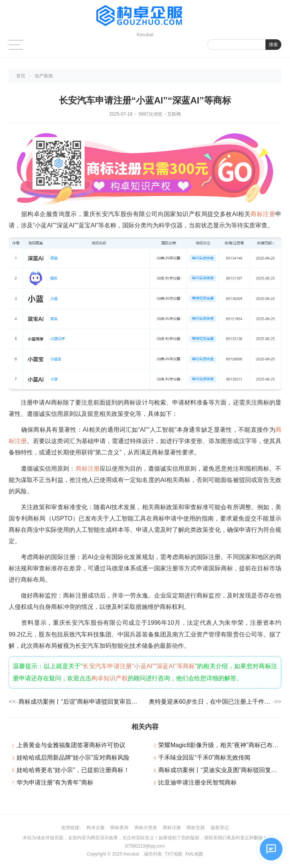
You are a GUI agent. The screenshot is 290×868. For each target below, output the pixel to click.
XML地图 (194, 854)
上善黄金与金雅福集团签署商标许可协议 (71, 745)
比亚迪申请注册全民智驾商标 (197, 782)
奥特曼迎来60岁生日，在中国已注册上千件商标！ (210, 702)
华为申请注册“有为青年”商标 (55, 782)
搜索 (273, 45)
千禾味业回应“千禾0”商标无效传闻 (204, 758)
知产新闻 (44, 76)
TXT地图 (174, 854)
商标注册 (263, 214)
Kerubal (131, 854)
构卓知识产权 (110, 678)
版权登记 (220, 828)
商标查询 (119, 828)
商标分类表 (146, 828)
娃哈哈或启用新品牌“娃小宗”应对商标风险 (73, 758)
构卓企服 (96, 828)
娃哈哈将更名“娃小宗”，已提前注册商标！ (73, 770)
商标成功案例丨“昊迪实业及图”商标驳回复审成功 (224, 770)
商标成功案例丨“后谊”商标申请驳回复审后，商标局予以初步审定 (80, 702)
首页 (21, 76)
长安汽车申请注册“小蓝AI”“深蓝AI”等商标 (139, 666)
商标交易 (196, 828)
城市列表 (153, 854)
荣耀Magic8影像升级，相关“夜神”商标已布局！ (221, 745)
